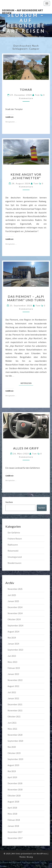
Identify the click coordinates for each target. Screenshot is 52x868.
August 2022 (13, 686)
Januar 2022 (13, 698)
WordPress (42, 854)
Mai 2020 (12, 747)
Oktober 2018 (14, 796)
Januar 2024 (13, 644)
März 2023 (12, 662)
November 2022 (15, 680)
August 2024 (13, 632)
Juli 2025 (12, 595)
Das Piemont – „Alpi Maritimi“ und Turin (26, 298)
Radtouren (13, 545)
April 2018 (12, 808)
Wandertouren (14, 563)
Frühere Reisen (15, 539)
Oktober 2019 (14, 753)
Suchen (9, 502)
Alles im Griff (26, 448)
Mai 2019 (12, 771)
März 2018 (12, 814)
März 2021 (12, 729)
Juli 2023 (12, 656)
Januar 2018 (13, 826)
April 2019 (12, 777)
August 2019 (13, 765)
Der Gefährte (14, 533)
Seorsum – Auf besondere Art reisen (23, 11)
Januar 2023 (13, 674)
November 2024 (15, 613)
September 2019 (15, 759)
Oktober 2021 (14, 717)
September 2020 (15, 741)
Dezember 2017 (15, 832)
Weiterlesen (27, 383)
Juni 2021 (12, 723)
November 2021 (15, 710)
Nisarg (30, 857)
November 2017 (15, 838)
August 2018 (13, 802)
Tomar (26, 90)
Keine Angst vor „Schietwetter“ (26, 176)
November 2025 (15, 589)
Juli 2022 (12, 692)
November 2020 (15, 735)
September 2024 (15, 625)
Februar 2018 (14, 820)
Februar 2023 (14, 668)
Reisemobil (13, 551)
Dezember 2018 (15, 783)
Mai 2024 (12, 638)
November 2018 (15, 790)
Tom (37, 95)
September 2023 (15, 650)
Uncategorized (15, 557)
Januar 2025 (13, 601)
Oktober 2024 (14, 619)
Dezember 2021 (15, 704)
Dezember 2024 (15, 607)
